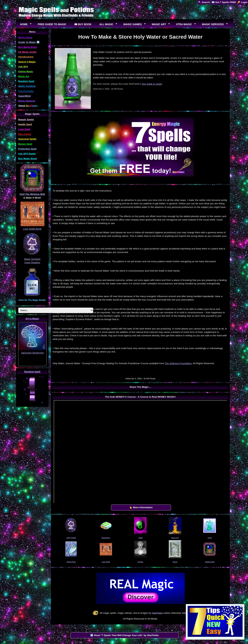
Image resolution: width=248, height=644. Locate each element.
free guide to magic (152, 84)
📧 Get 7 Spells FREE (224, 2)
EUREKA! (33, 364)
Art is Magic (32, 319)
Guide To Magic (27, 42)
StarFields (157, 613)
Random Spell (32, 372)
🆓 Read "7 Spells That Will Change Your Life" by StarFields (124, 635)
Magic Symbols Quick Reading (32, 259)
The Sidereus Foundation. (179, 363)
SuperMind (24, 96)
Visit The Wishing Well (32, 194)
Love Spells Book (32, 229)
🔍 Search (204, 2)
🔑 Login (242, 2)
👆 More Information (141, 507)
